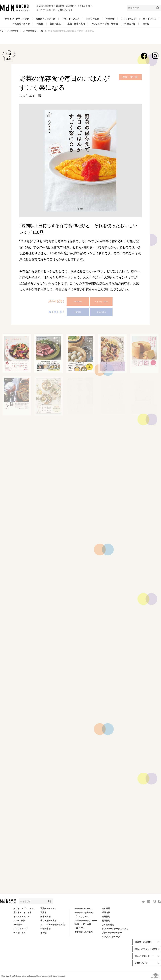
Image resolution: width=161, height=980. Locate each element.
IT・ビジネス (150, 19)
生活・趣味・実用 (76, 24)
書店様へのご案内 (45, 6)
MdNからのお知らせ (84, 913)
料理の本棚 (130, 24)
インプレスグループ (111, 937)
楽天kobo (101, 312)
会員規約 (106, 917)
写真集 (40, 24)
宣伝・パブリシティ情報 (146, 949)
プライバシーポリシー (112, 933)
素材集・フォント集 (46, 19)
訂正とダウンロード (46, 10)
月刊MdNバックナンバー (86, 921)
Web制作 (110, 19)
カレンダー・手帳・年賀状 (105, 24)
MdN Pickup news (83, 909)
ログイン (80, 928)
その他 (145, 24)
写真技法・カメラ (21, 24)
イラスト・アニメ (71, 19)
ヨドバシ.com (101, 302)
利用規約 (106, 921)
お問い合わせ (64, 10)
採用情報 (106, 913)
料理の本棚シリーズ (33, 31)
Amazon (78, 302)
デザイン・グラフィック (17, 19)
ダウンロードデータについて (115, 929)
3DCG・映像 (92, 19)
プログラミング (129, 19)
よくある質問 (84, 6)
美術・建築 (55, 24)
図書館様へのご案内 (65, 6)
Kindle (78, 312)
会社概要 (106, 909)
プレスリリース (82, 917)
